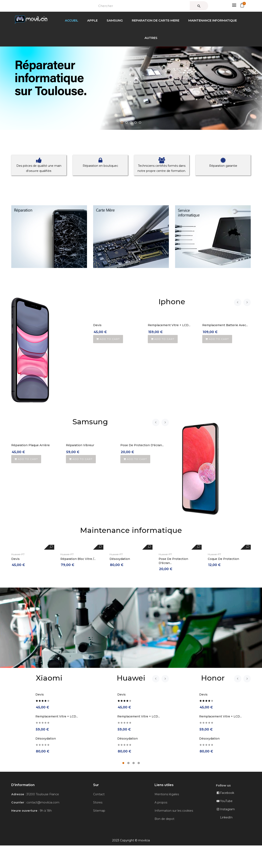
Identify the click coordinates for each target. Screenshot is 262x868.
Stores (98, 802)
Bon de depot (164, 819)
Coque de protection (223, 559)
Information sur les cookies (174, 811)
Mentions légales (167, 794)
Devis (97, 325)
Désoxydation (120, 559)
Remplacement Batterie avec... (225, 325)
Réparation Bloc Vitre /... (78, 559)
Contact (99, 794)
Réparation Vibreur (80, 445)
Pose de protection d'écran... (142, 445)
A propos (161, 802)
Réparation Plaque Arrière (30, 445)
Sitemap (99, 811)
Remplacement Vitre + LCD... (169, 325)
